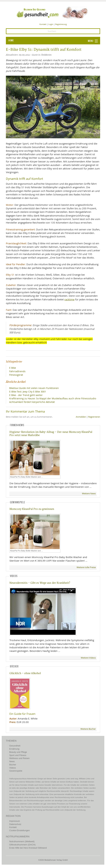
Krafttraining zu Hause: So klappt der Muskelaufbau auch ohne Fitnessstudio (53, 398)
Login (51, 24)
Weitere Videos (88, 658)
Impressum (15, 821)
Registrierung (61, 24)
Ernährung (14, 749)
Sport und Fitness (18, 755)
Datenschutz (15, 824)
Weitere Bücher (88, 729)
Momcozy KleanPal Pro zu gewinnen (32, 509)
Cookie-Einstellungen (19, 830)
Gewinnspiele (16, 771)
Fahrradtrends (17, 371)
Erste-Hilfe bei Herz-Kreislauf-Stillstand (28, 848)
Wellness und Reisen (19, 758)
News (12, 761)
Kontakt (43, 24)
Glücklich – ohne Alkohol (25, 673)
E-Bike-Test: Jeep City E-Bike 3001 (28, 392)
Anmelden (81, 417)
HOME (11, 41)
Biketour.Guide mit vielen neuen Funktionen (34, 388)
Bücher (13, 765)
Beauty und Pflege (18, 752)
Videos (13, 768)
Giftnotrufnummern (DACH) (22, 845)
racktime (69, 299)
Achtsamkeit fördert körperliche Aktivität (32, 402)
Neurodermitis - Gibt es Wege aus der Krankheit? (40, 583)
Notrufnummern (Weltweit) (22, 841)
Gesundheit (15, 746)
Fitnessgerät (16, 375)
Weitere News (89, 494)
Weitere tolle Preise (86, 567)
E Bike (13, 368)
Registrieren (94, 417)
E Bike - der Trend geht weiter (26, 395)
